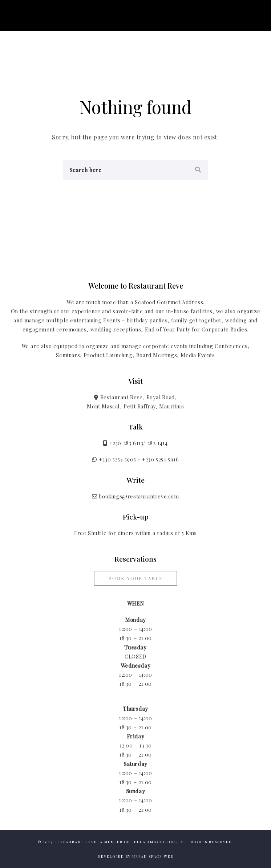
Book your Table (135, 578)
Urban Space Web (153, 856)
